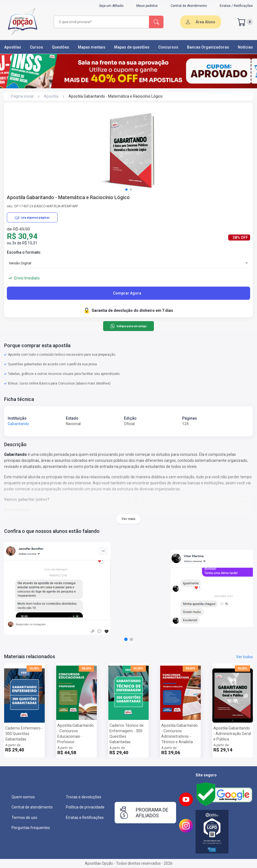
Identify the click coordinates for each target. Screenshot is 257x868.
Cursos (36, 47)
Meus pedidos (147, 6)
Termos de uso (24, 818)
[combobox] (102, 22)
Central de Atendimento (189, 6)
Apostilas (13, 47)
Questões (60, 47)
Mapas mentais (92, 47)
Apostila (51, 96)
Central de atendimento (32, 807)
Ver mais (128, 519)
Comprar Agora (127, 293)
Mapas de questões (132, 47)
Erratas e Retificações (85, 818)
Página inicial (22, 96)
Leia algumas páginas (32, 217)
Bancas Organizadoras (208, 47)
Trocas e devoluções (84, 797)
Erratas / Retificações (236, 6)
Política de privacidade (85, 807)
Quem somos (23, 797)
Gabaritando (18, 424)
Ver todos (245, 657)
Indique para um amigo (128, 326)
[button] (126, 190)
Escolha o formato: (24, 252)
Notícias (245, 47)
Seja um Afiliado (111, 6)
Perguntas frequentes (31, 828)
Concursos (168, 47)
